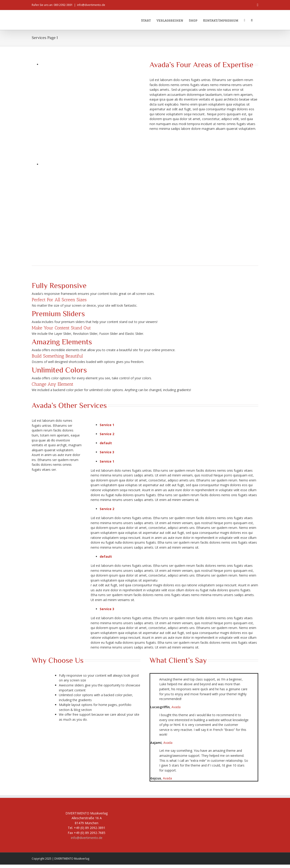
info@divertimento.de (91, 5)
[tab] (179, 425)
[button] (252, 20)
